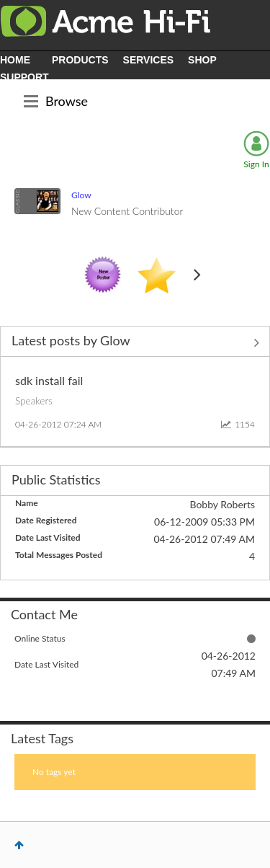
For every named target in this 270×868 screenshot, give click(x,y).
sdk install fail (49, 380)
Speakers (34, 401)
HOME (15, 60)
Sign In (256, 164)
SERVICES (149, 60)
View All (135, 342)
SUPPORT (24, 77)
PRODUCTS (80, 60)
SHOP (202, 60)
